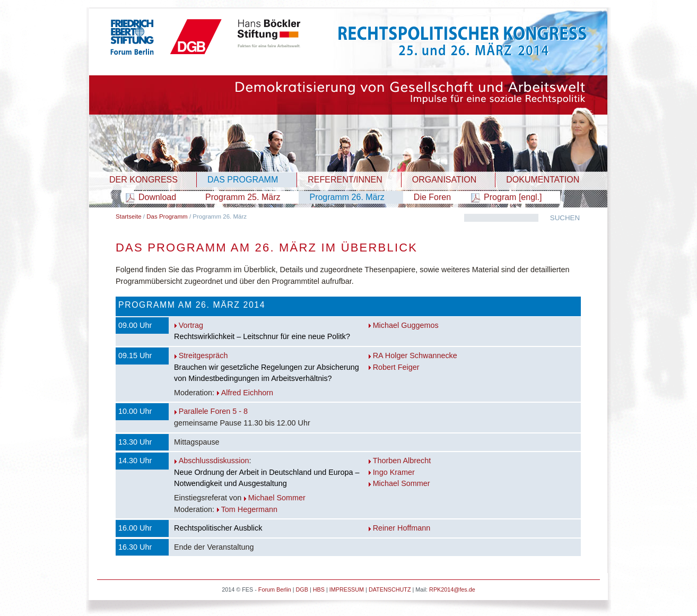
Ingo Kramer (394, 472)
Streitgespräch (203, 355)
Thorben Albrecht (402, 461)
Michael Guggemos (406, 325)
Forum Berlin (275, 589)
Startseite (129, 216)
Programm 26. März (347, 197)
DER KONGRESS (143, 180)
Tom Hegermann (249, 509)
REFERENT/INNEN (345, 180)
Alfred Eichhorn (247, 393)
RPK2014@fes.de (452, 589)
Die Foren (432, 197)
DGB (302, 589)
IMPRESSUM (347, 589)
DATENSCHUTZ (390, 589)
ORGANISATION (445, 180)
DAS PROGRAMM (243, 180)
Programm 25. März (243, 197)
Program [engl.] (513, 197)
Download (157, 197)
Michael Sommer (277, 498)
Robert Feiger (396, 367)
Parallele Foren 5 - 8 (213, 411)
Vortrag (191, 325)
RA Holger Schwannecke (415, 355)
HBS (319, 589)
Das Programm (167, 216)
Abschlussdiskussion (214, 461)
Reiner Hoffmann (402, 528)
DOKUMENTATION (543, 180)
